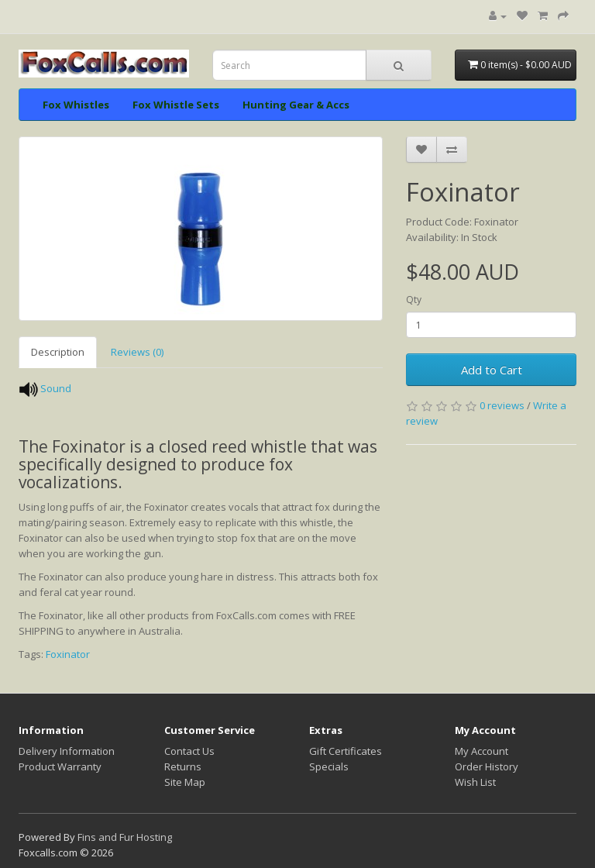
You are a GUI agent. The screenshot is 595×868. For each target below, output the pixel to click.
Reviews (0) (137, 352)
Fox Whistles (76, 105)
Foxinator (68, 654)
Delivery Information (67, 751)
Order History (487, 766)
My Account (482, 751)
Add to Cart (492, 370)
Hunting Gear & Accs (296, 105)
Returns (183, 766)
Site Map (185, 782)
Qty (414, 300)
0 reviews (502, 405)
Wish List (475, 782)
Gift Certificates (346, 751)
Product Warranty (60, 766)
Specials (329, 766)
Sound (56, 388)
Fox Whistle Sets (176, 105)
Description (58, 352)
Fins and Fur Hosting (125, 837)
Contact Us (189, 751)
